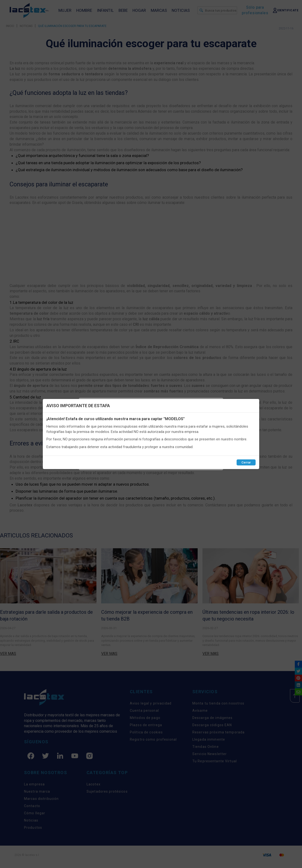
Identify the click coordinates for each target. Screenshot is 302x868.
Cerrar (246, 462)
